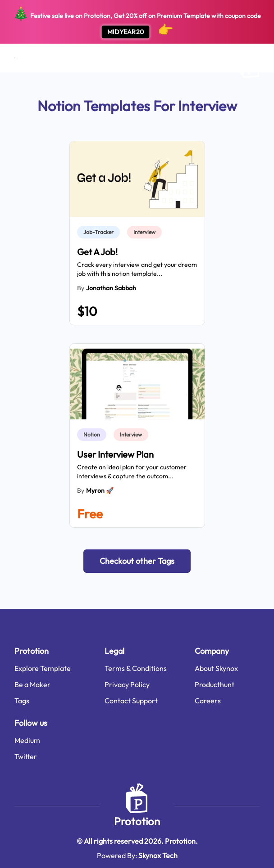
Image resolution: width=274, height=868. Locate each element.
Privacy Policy (127, 684)
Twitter (26, 756)
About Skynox (216, 668)
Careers (208, 701)
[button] (137, 561)
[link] (100, 232)
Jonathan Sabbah (111, 288)
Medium (27, 740)
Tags (22, 701)
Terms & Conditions (136, 668)
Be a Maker (32, 684)
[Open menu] (15, 58)
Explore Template (43, 668)
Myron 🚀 (100, 490)
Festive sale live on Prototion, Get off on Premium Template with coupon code (137, 22)
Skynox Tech (158, 855)
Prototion (137, 821)
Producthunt (215, 684)
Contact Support (131, 701)
